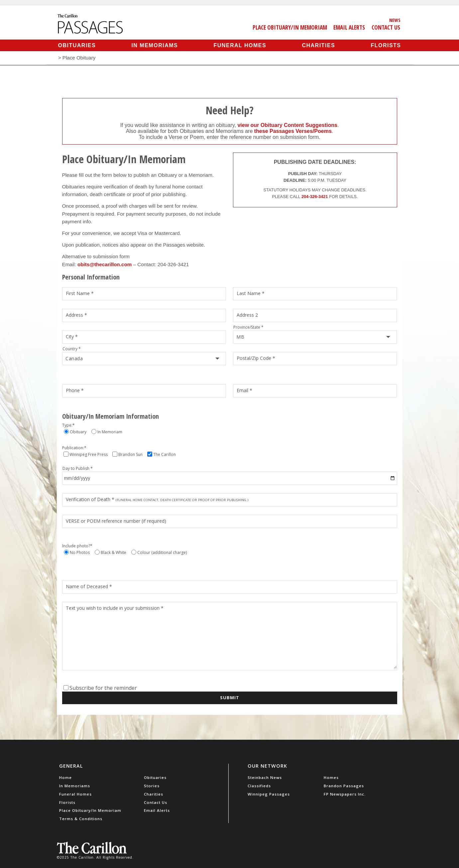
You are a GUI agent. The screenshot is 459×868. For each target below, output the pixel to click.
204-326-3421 (315, 197)
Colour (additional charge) (162, 552)
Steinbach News (265, 777)
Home (65, 777)
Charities (318, 45)
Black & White (114, 552)
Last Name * (251, 293)
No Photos (80, 552)
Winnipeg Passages (269, 794)
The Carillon (165, 454)
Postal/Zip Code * (256, 358)
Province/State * (248, 327)
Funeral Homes (240, 45)
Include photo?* (77, 546)
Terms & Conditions (81, 819)
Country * (72, 349)
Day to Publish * (78, 468)
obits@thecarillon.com (105, 264)
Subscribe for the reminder (103, 688)
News (395, 20)
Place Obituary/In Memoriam (290, 27)
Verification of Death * (157, 499)
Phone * (75, 390)
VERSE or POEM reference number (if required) (116, 521)
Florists (386, 45)
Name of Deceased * (89, 586)
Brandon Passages (344, 786)
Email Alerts (349, 27)
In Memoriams (155, 45)
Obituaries (77, 45)
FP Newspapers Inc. (345, 794)
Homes (331, 777)
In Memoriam (110, 432)
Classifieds (259, 786)
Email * (244, 390)
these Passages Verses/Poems (293, 131)
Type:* (68, 425)
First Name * (80, 293)
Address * (76, 315)
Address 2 (247, 315)
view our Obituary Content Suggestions (287, 125)
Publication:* (74, 448)
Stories (152, 786)
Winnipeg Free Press (89, 454)
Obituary (78, 432)
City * (72, 336)
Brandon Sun (130, 454)
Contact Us (386, 27)
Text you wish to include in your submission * (115, 608)
